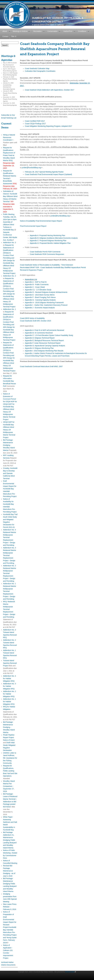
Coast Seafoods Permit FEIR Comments (45, 252)
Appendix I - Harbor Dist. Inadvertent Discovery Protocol (46, 305)
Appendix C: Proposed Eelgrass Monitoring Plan (48, 241)
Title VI (14, 36)
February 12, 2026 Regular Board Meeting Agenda (10, 79)
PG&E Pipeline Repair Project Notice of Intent (9, 737)
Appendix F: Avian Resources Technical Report (43, 343)
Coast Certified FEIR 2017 (35, 121)
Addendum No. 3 (9, 243)
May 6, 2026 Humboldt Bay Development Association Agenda (10, 65)
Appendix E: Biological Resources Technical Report (44, 340)
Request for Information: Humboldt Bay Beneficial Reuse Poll (9, 381)
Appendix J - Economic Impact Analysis (40, 308)
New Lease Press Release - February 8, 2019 (10, 907)
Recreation (37, 31)
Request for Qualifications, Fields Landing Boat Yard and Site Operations (10, 771)
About (5, 31)
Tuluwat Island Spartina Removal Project (10, 663)
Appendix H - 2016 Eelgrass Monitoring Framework (44, 302)
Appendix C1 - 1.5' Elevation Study (38, 290)
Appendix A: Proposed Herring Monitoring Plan (47, 235)
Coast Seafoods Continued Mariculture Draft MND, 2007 (41, 366)
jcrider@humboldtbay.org (32, 168)
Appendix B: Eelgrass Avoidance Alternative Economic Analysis (54, 238)
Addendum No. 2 (9, 276)
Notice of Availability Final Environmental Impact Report (41, 221)
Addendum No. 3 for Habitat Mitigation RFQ (9, 686)
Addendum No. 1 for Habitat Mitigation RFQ (9, 702)
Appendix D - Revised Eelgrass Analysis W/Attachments (46, 292)
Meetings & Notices (20, 31)
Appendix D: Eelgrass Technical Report (40, 338)
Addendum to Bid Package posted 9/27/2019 (10, 804)
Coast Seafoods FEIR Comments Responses (47, 254)
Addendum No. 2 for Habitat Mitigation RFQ (9, 694)
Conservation (53, 31)
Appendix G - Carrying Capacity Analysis (40, 300)
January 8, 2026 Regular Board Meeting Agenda (10, 93)
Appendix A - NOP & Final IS (36, 282)
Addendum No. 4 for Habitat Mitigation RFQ (9, 678)
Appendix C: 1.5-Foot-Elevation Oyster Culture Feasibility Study (49, 335)
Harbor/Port (68, 31)
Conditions (82, 31)
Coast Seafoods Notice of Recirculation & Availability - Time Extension (47, 265)
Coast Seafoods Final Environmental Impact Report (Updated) (48, 174)
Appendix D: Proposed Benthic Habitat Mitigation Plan (50, 243)
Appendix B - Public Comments (37, 285)
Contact (5, 36)
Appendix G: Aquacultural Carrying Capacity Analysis (45, 346)
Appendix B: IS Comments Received (39, 333)
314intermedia (71, 972)
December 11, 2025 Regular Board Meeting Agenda (10, 99)
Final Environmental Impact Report (33, 226)
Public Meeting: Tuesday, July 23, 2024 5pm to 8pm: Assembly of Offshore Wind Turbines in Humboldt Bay (10, 222)
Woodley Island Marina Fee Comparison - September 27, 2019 (9, 786)
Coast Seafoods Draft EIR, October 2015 (36, 321)
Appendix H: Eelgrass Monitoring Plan (39, 348)
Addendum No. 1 (9, 309)
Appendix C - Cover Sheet (35, 287)
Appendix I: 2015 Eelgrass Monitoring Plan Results (44, 351)
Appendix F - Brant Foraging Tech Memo (40, 297)
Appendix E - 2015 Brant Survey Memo (40, 295)
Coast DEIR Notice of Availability (32, 318)
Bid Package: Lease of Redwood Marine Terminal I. (10, 796)
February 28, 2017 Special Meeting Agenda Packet (44, 172)
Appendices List (31, 279)
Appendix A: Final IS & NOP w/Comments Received (44, 330)
